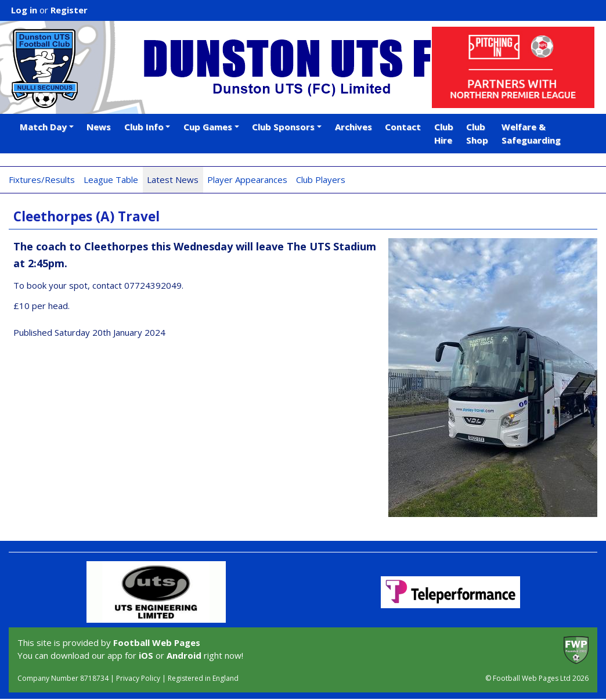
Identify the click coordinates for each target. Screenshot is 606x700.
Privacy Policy (138, 678)
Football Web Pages (157, 642)
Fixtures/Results (42, 180)
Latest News (173, 180)
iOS (146, 655)
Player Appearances (247, 180)
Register (69, 10)
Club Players (321, 180)
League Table (111, 180)
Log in (24, 10)
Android (184, 655)
